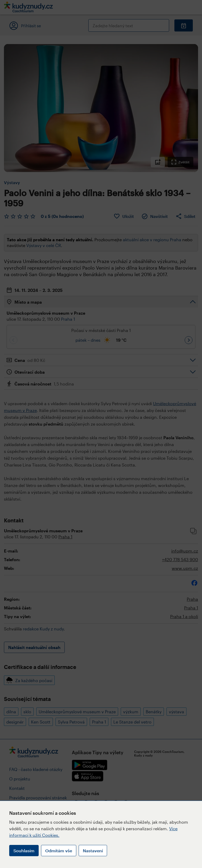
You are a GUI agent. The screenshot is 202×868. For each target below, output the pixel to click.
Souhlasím (24, 851)
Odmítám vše (59, 851)
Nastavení (93, 851)
